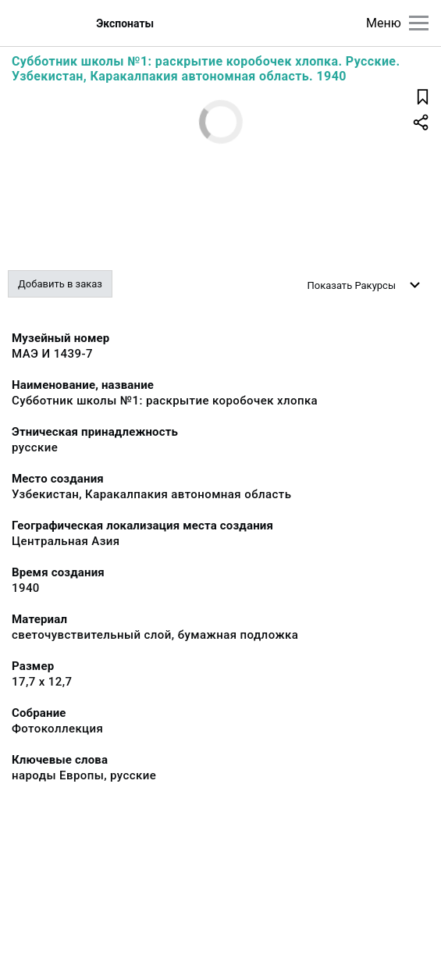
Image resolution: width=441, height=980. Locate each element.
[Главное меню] (419, 23)
